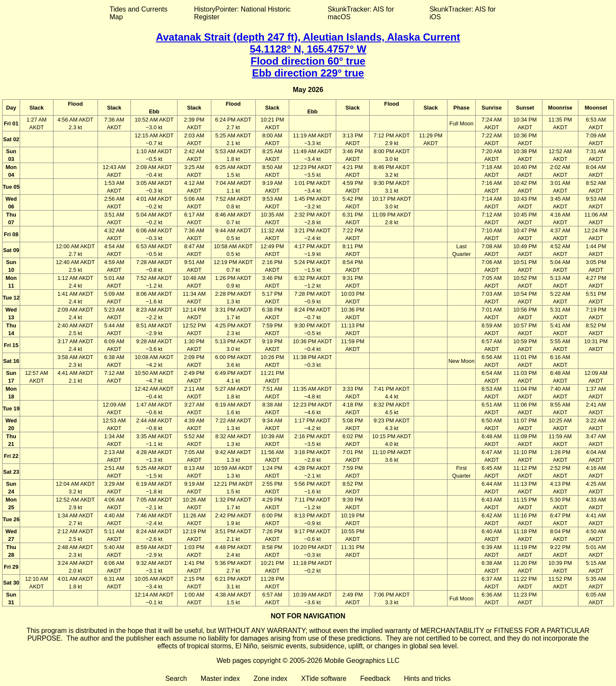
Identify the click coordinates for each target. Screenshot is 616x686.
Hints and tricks (427, 679)
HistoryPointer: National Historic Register (243, 13)
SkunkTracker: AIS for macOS (361, 13)
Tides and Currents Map (138, 13)
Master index (220, 679)
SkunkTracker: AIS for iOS (463, 13)
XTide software (324, 679)
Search (176, 679)
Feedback (375, 679)
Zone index (271, 679)
